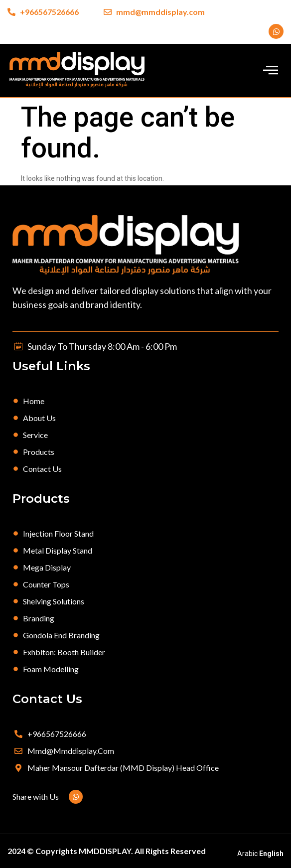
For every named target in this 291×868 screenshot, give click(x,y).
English (271, 854)
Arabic (247, 854)
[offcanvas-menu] (271, 70)
